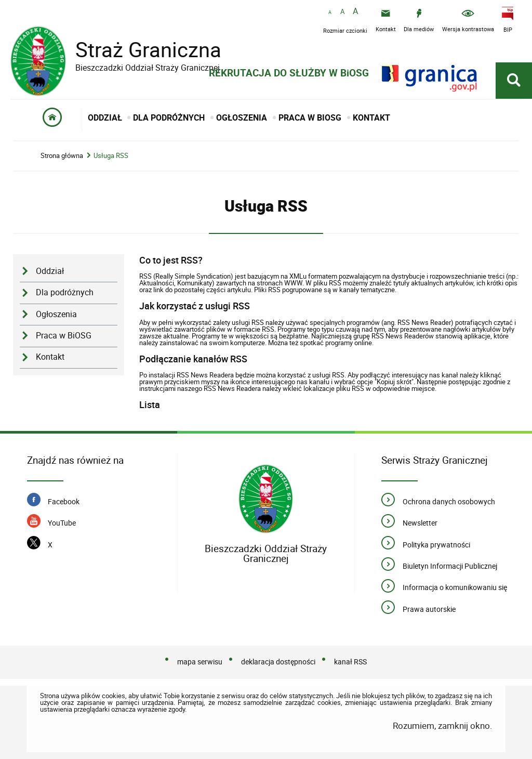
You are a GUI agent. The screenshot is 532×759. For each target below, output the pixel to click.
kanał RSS (350, 662)
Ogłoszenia (56, 314)
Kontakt (50, 357)
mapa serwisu (200, 662)
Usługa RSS (111, 156)
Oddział (50, 271)
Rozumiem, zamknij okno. (442, 725)
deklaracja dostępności (278, 662)
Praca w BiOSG (64, 336)
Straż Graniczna (140, 50)
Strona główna (62, 156)
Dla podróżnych (65, 292)
